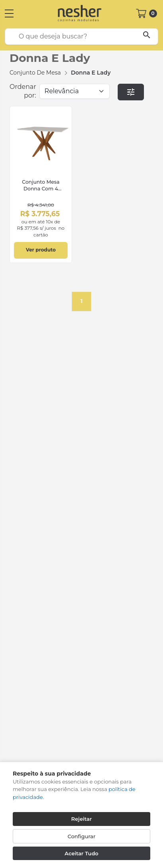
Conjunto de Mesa (35, 73)
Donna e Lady (91, 73)
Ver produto (41, 250)
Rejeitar (81, 819)
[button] (131, 92)
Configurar (81, 836)
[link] (41, 184)
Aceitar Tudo (82, 853)
